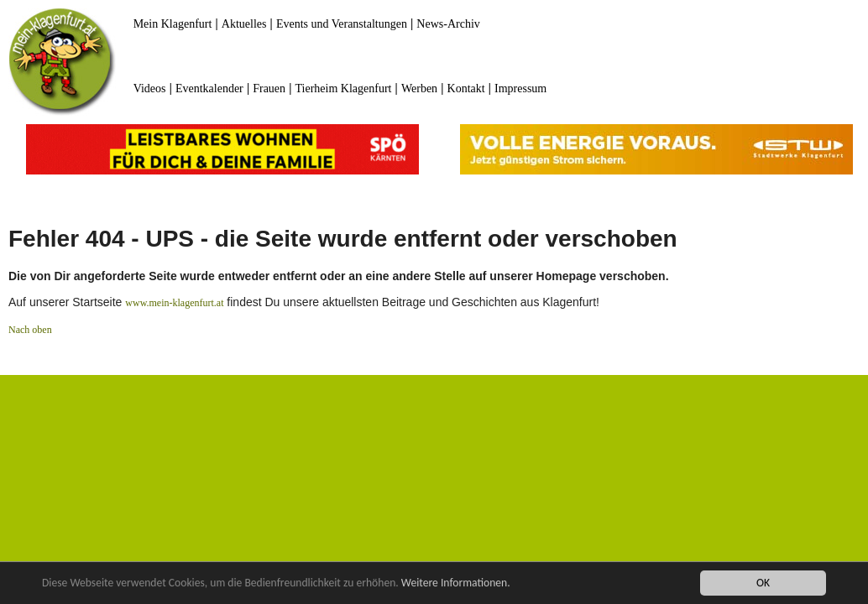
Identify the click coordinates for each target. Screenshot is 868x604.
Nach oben (30, 330)
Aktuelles (244, 24)
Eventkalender (209, 89)
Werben (419, 89)
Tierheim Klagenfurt (344, 89)
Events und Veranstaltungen (342, 24)
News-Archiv (448, 24)
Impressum (520, 89)
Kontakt (466, 89)
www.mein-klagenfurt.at (174, 303)
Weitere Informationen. (456, 583)
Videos (150, 89)
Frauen (269, 89)
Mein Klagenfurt (173, 24)
